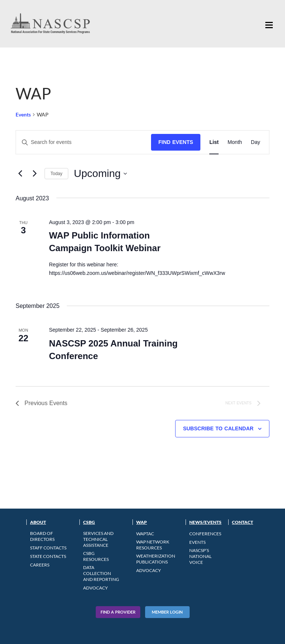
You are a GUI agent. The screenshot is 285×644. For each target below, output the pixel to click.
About (38, 522)
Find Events (176, 142)
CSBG (89, 522)
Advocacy (96, 588)
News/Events (205, 522)
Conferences (205, 534)
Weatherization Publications (156, 559)
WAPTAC (145, 534)
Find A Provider (118, 612)
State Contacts (48, 556)
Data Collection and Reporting (101, 573)
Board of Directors (42, 536)
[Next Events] (35, 174)
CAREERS (40, 565)
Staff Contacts (48, 548)
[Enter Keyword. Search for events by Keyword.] (83, 142)
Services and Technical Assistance (98, 539)
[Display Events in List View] (214, 142)
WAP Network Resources (153, 545)
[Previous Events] (20, 174)
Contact (243, 522)
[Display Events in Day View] (255, 142)
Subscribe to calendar (218, 428)
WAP (142, 522)
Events (23, 114)
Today (56, 174)
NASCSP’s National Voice (200, 556)
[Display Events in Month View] (235, 142)
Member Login (167, 612)
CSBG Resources (96, 556)
